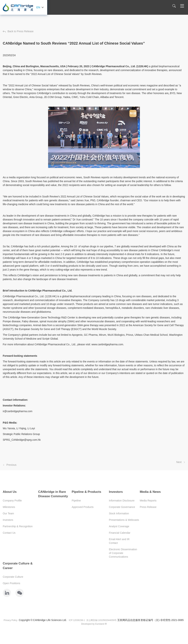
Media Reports (148, 501)
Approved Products (83, 507)
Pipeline (76, 501)
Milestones (9, 507)
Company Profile (12, 501)
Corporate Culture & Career (18, 566)
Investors (8, 520)
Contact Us (9, 533)
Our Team (8, 513)
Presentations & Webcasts (124, 520)
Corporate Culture (13, 577)
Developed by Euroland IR (94, 624)
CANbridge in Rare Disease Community (53, 494)
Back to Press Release (18, 31)
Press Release (148, 507)
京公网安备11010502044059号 (101, 620)
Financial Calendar (120, 533)
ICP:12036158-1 (77, 620)
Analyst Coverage (119, 526)
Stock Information (119, 513)
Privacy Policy (11, 620)
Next (181, 462)
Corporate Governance (122, 507)
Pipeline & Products (87, 492)
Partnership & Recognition (18, 526)
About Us (10, 492)
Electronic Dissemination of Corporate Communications (123, 553)
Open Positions (11, 583)
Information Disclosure (122, 501)
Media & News (150, 492)
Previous (10, 465)
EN (38, 7)
